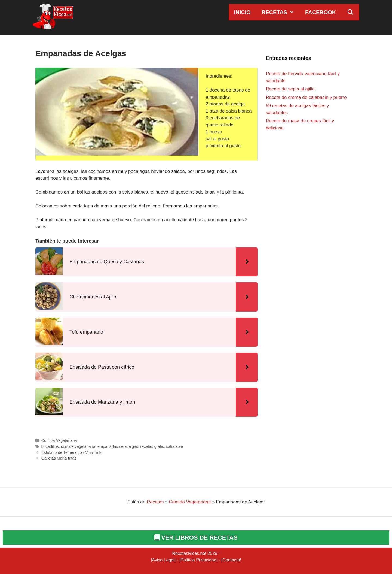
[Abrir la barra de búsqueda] (350, 12)
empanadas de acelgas (118, 446)
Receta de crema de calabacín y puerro (306, 97)
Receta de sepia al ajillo (290, 89)
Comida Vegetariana (59, 440)
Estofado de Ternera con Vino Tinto (72, 452)
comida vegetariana (78, 446)
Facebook (321, 12)
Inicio (242, 12)
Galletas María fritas (59, 458)
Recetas (281, 12)
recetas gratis (152, 446)
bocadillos (50, 446)
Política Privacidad (198, 560)
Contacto (231, 560)
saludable (174, 446)
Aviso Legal (163, 560)
